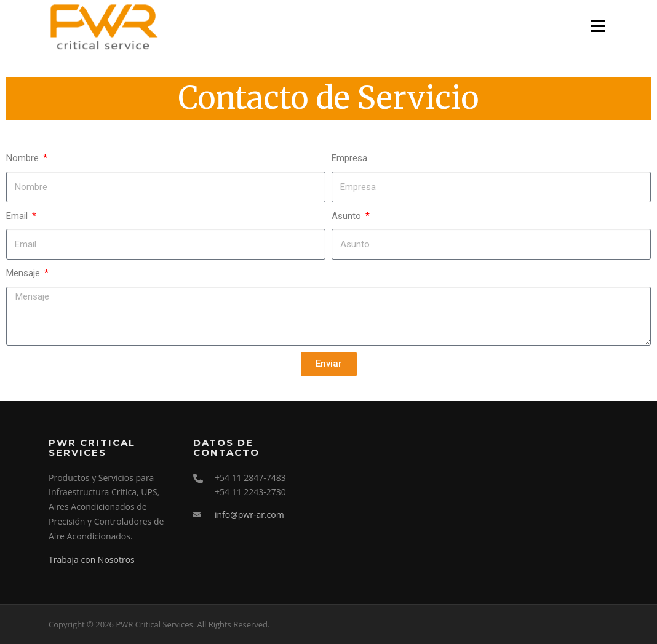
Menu (598, 26)
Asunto (348, 216)
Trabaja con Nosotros (92, 559)
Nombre (24, 158)
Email (18, 216)
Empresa (349, 158)
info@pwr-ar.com (249, 515)
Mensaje (24, 273)
